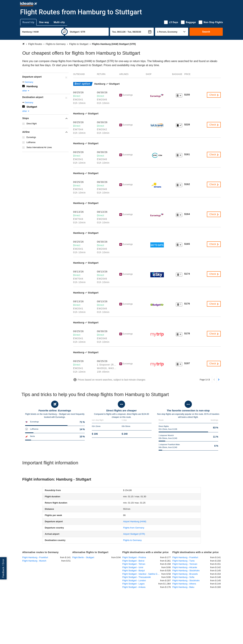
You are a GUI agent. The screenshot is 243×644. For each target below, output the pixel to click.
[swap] (64, 32)
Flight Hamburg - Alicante (185, 567)
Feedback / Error (3, 568)
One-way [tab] (44, 22)
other (26, 91)
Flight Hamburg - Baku (183, 587)
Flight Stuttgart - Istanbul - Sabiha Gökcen (142, 574)
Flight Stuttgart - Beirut (133, 561)
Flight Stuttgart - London (134, 580)
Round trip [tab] (28, 22)
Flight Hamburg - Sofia (183, 577)
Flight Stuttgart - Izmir (133, 567)
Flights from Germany (134, 528)
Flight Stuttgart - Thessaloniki (137, 577)
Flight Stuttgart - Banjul (133, 571)
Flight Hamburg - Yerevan (185, 564)
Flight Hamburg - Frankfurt (35, 557)
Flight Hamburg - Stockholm (186, 571)
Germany (29, 82)
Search (206, 32)
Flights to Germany (132, 540)
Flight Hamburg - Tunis (184, 561)
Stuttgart (32, 107)
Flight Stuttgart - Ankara (134, 587)
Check (214, 95)
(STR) (134, 534)
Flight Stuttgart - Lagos (133, 584)
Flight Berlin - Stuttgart (83, 557)
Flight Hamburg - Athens (184, 584)
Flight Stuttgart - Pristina (134, 557)
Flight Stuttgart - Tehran (134, 564)
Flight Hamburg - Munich (34, 561)
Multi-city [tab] (59, 22)
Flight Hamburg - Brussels (185, 574)
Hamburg (32, 86)
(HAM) (135, 521)
